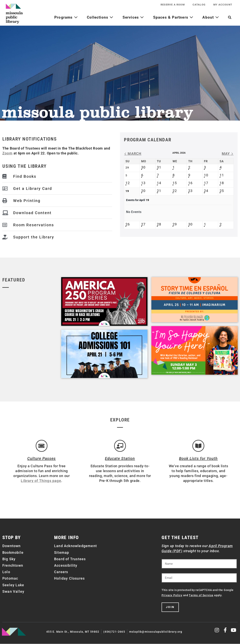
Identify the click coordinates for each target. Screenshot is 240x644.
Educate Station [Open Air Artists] (120, 459)
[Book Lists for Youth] (198, 446)
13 (143, 183)
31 (159, 167)
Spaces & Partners (173, 17)
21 (159, 191)
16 (190, 183)
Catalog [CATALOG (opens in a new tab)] (199, 5)
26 (128, 224)
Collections (100, 17)
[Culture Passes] (42, 446)
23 (190, 191)
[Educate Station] (120, 446)
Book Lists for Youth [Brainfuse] (198, 459)
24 (206, 191)
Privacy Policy (172, 595)
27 (143, 224)
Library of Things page (41, 481)
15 (175, 183)
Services (133, 17)
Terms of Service (201, 595)
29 (175, 224)
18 (222, 183)
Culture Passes (41, 459)
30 (143, 167)
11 (222, 175)
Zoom (7, 153)
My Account (223, 5)
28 (159, 224)
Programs (66, 17)
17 (206, 183)
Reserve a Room (173, 5)
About (211, 17)
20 (143, 191)
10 (206, 175)
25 (222, 191)
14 (159, 183)
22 (175, 191)
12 (128, 183)
